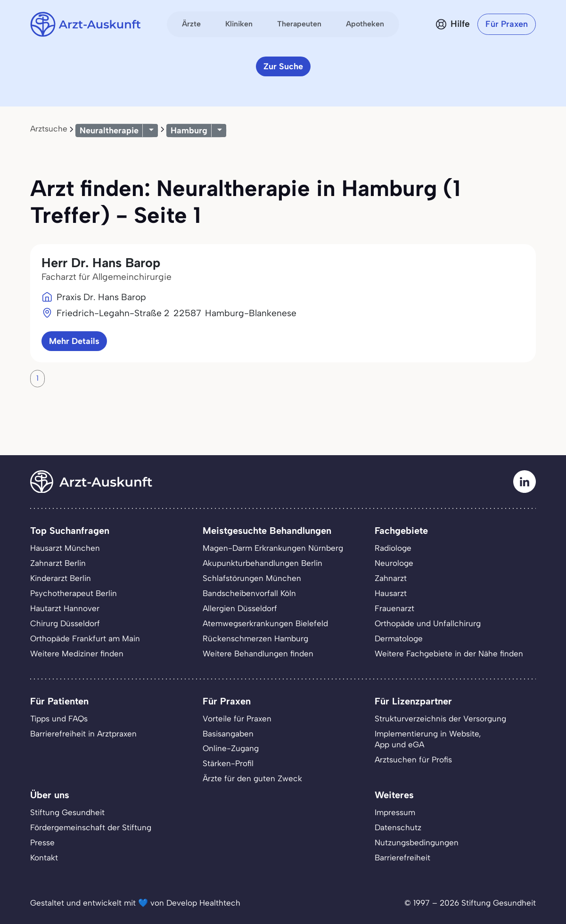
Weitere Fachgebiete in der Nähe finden (449, 654)
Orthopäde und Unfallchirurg (428, 623)
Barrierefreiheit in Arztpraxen (83, 734)
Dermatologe (399, 638)
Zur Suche (283, 66)
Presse (42, 842)
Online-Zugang (231, 748)
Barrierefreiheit (402, 858)
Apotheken (365, 24)
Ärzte (191, 24)
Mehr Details (74, 341)
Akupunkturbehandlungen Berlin (262, 563)
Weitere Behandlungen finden (258, 654)
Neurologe (394, 563)
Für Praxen (507, 24)
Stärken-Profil (228, 763)
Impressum (395, 812)
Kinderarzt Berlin (61, 578)
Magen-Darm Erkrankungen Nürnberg (273, 548)
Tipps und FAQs (59, 719)
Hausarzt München (65, 548)
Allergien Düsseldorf (240, 608)
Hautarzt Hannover (65, 608)
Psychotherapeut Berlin (74, 593)
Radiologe (393, 548)
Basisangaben (228, 734)
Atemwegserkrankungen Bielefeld (265, 623)
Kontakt (44, 858)
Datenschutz (398, 827)
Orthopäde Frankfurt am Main (85, 638)
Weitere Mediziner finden (77, 654)
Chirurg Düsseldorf (65, 623)
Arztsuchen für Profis (413, 760)
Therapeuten (299, 24)
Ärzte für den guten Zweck (252, 778)
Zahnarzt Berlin (58, 563)
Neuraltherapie (109, 131)
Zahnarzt (391, 578)
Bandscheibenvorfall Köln (249, 593)
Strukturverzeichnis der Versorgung (440, 719)
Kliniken (239, 24)
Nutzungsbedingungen (417, 842)
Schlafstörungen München (252, 578)
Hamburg (189, 131)
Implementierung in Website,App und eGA (428, 739)
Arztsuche (49, 129)
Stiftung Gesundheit (67, 812)
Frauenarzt (394, 608)
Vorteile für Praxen (237, 719)
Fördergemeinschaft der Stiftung (91, 827)
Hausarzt (391, 593)
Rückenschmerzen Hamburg (255, 638)
